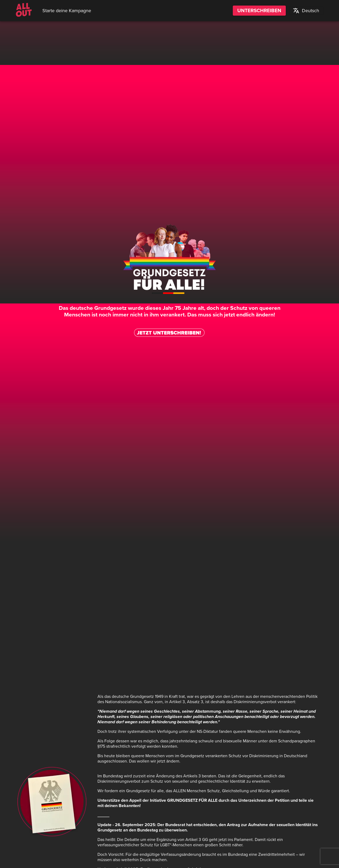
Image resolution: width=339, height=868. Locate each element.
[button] (306, 11)
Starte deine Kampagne (67, 11)
